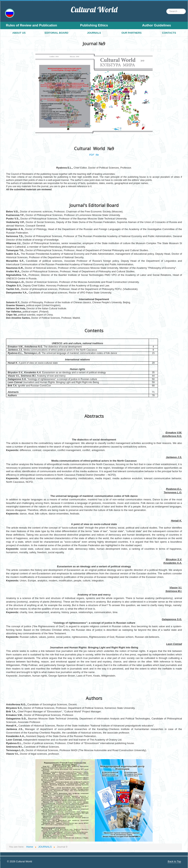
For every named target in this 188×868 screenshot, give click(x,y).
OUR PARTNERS (131, 33)
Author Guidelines (156, 25)
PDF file (94, 155)
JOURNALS (94, 33)
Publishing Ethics (94, 25)
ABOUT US (19, 33)
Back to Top (174, 861)
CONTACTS (169, 33)
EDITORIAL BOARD (57, 33)
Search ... (166, 9)
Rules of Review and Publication (31, 25)
